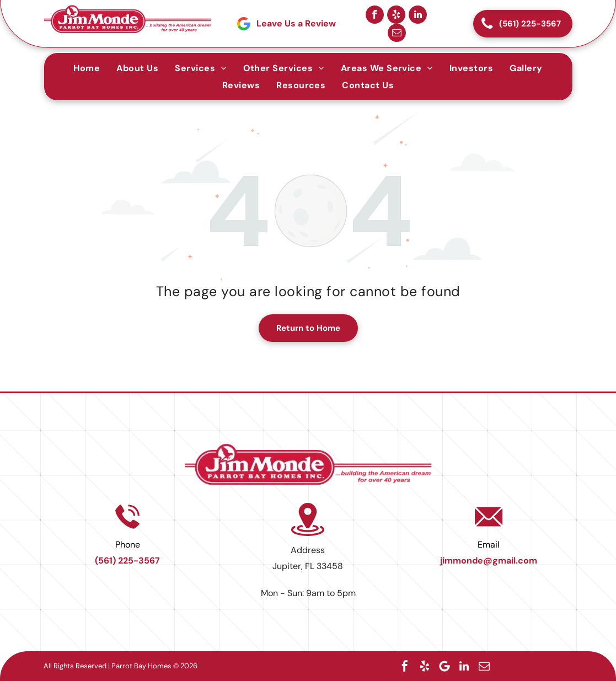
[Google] (444, 666)
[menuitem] (87, 68)
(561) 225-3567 (127, 561)
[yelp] (396, 15)
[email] (397, 33)
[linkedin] (418, 15)
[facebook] (375, 15)
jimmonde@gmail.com (489, 561)
